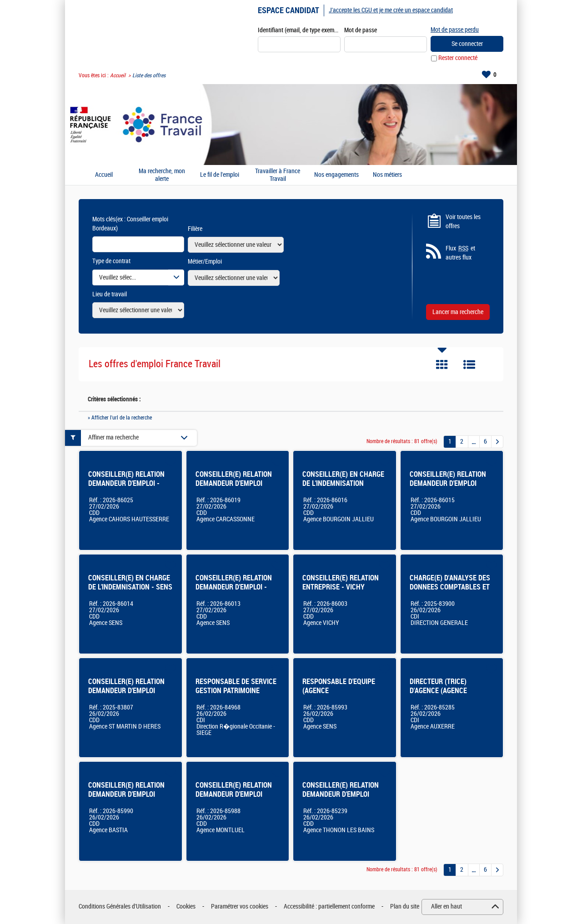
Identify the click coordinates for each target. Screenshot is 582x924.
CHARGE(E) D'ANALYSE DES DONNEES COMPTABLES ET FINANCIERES (450, 587)
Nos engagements (336, 175)
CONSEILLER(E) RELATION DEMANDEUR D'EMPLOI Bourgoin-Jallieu (448, 483)
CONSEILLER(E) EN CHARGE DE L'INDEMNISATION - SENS (130, 582)
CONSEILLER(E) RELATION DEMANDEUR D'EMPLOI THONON (341, 794)
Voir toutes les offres (463, 222)
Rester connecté (458, 58)
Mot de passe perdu (455, 30)
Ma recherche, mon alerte (162, 175)
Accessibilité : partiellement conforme (329, 907)
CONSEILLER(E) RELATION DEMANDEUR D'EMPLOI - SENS (234, 587)
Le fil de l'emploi (220, 175)
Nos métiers (387, 175)
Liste (469, 365)
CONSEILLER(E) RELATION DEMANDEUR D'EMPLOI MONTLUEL (234, 794)
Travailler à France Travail (278, 175)
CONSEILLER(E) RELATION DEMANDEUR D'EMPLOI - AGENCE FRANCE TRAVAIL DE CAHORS (126, 488)
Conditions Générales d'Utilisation (120, 907)
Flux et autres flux (460, 253)
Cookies (186, 907)
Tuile (442, 365)
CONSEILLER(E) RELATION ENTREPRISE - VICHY (341, 582)
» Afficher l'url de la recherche (120, 418)
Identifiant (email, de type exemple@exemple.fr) (299, 30)
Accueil (118, 75)
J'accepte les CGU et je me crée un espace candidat (391, 10)
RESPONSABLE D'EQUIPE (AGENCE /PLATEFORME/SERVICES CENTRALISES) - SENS (339, 695)
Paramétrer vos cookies (240, 907)
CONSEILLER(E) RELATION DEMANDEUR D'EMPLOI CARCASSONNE (234, 483)
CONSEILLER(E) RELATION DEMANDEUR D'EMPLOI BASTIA (126, 794)
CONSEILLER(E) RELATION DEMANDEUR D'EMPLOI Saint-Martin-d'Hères (126, 691)
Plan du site (405, 907)
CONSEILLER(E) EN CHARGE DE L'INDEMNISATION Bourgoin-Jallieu (343, 483)
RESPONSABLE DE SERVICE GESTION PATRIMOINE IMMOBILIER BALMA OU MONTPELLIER (236, 695)
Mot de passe (361, 30)
